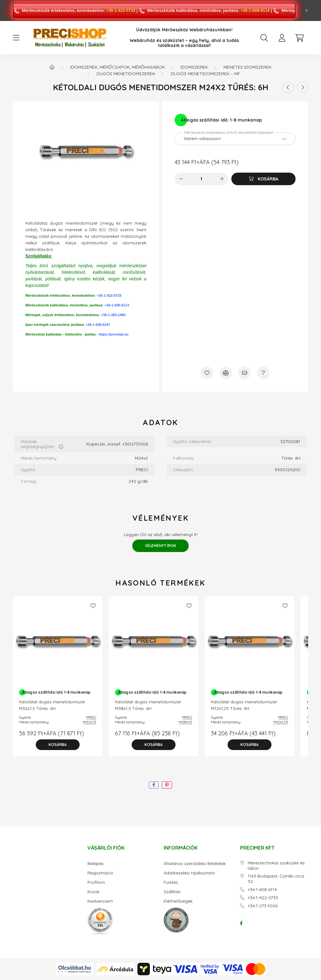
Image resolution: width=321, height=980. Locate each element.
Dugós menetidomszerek (126, 74)
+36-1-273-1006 (263, 906)
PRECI (91, 717)
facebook (241, 923)
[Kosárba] (263, 179)
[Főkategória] (52, 67)
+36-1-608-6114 (255, 10)
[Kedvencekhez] (207, 373)
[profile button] (282, 38)
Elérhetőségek (178, 901)
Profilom (96, 882)
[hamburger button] (16, 38)
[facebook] (154, 785)
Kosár (94, 892)
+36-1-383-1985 (113, 315)
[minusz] (181, 179)
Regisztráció (100, 873)
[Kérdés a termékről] (263, 373)
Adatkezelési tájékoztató (189, 873)
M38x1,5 (185, 722)
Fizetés (171, 882)
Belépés (96, 864)
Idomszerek (194, 67)
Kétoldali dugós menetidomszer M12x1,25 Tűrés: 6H (244, 705)
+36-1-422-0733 (121, 10)
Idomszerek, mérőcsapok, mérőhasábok (118, 67)
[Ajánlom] (245, 373)
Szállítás (172, 892)
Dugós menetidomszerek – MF (205, 74)
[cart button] (299, 38)
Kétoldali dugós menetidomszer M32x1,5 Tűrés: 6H (52, 705)
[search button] (264, 38)
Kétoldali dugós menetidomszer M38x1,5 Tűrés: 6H (148, 705)
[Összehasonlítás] (226, 373)
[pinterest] (167, 785)
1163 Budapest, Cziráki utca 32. (276, 879)
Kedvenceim (100, 901)
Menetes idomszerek (247, 67)
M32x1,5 (89, 722)
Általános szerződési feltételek (195, 864)
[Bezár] (307, 11)
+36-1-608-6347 (98, 325)
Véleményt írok (160, 546)
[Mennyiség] (201, 179)
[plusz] (222, 179)
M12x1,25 (281, 722)
